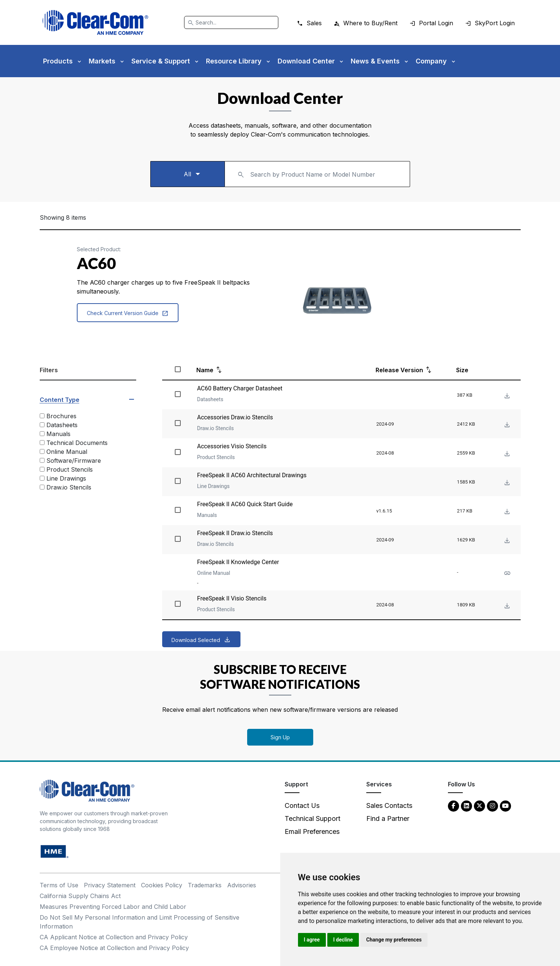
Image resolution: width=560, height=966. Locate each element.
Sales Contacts (389, 805)
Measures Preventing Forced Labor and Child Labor (113, 907)
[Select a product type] (187, 174)
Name (205, 370)
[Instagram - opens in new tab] (492, 805)
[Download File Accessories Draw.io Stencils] (506, 425)
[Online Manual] (42, 451)
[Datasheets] (42, 425)
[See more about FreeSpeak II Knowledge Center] (506, 574)
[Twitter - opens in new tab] (479, 805)
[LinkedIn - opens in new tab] (466, 805)
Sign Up (280, 737)
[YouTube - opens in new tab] (505, 805)
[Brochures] (42, 416)
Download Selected (196, 640)
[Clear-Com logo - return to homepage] (95, 22)
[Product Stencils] (42, 469)
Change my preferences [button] (394, 940)
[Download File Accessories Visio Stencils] (506, 454)
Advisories (242, 885)
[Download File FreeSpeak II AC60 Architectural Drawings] (506, 483)
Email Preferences (312, 831)
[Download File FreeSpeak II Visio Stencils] (506, 606)
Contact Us (302, 805)
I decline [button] (343, 940)
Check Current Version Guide (128, 313)
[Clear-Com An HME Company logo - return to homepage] (87, 790)
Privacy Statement (110, 885)
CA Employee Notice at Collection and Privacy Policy (114, 948)
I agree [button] (312, 940)
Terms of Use (59, 885)
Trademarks (205, 885)
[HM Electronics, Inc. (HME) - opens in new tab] (55, 851)
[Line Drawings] (42, 478)
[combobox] (317, 174)
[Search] (231, 22)
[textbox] (317, 171)
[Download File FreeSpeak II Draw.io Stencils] (506, 541)
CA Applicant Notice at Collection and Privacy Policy (114, 937)
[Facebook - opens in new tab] (453, 805)
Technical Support (312, 818)
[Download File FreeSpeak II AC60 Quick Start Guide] (506, 512)
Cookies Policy (162, 885)
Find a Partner (388, 818)
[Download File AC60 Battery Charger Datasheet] (506, 396)
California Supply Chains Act (80, 896)
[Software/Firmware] (42, 460)
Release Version (399, 370)
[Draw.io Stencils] (42, 487)
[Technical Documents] (42, 443)
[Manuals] (42, 434)
